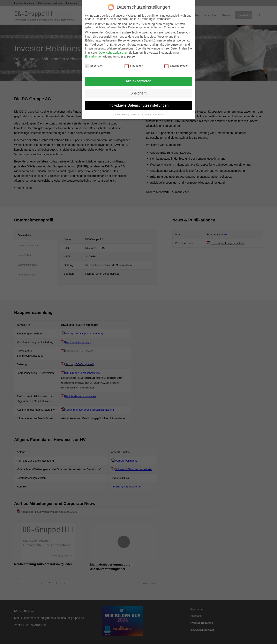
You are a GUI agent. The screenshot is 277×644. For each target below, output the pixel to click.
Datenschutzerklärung (113, 53)
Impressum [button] (159, 114)
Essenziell (94, 66)
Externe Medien (177, 66)
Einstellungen (94, 56)
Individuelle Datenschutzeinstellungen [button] (139, 105)
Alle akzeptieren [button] (139, 81)
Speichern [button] (139, 93)
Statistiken (134, 66)
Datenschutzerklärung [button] (140, 114)
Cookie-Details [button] (120, 114)
